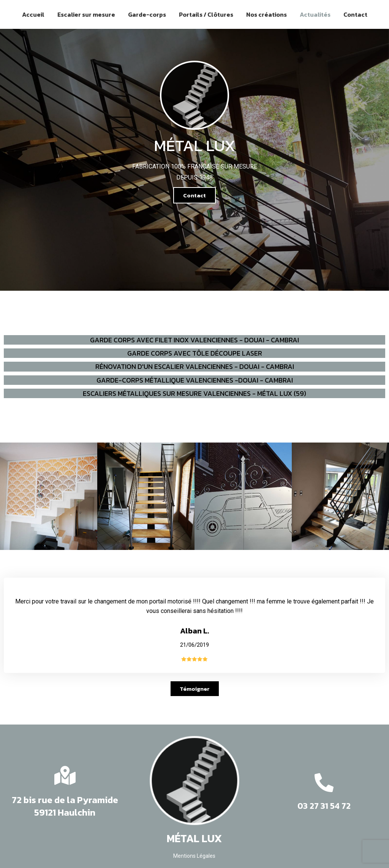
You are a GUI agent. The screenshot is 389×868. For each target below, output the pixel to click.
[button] (194, 195)
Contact (355, 14)
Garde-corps (147, 14)
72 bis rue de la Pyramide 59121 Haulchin (65, 806)
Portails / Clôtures (206, 14)
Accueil (33, 14)
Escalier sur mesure (86, 14)
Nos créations (266, 14)
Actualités (315, 14)
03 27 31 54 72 (324, 806)
